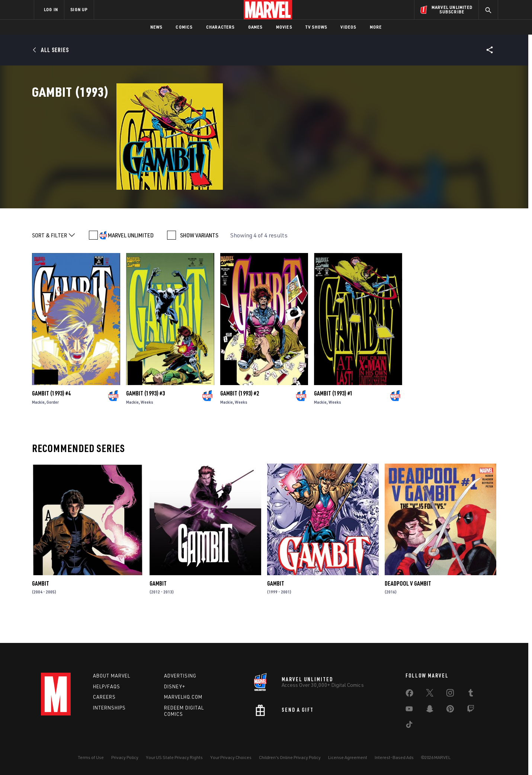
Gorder (53, 426)
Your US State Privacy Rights (174, 757)
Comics (184, 27)
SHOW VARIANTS (199, 259)
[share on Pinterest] (450, 710)
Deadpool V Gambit (408, 607)
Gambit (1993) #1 (333, 417)
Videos (348, 27)
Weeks (147, 426)
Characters (220, 27)
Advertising (180, 676)
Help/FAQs (107, 686)
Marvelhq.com (183, 697)
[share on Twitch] (471, 710)
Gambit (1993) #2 (240, 417)
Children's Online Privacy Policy (290, 757)
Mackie (38, 426)
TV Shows (316, 27)
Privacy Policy (125, 757)
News (156, 27)
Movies (284, 27)
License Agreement (348, 757)
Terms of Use (91, 757)
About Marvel (112, 676)
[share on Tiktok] (409, 726)
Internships (109, 708)
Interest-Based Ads (394, 757)
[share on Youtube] (409, 710)
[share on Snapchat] (430, 710)
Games (255, 27)
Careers (104, 697)
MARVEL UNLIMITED (131, 259)
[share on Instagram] (450, 694)
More (376, 27)
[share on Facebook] (409, 695)
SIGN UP (79, 9)
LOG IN (51, 9)
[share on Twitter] (430, 694)
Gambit (41, 607)
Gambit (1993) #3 (145, 417)
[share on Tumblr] (471, 694)
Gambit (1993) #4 (51, 417)
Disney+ (175, 686)
